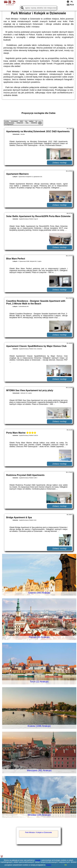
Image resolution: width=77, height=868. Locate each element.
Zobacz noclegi (59, 163)
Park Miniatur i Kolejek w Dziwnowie (38, 832)
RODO (49, 865)
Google (38, 860)
